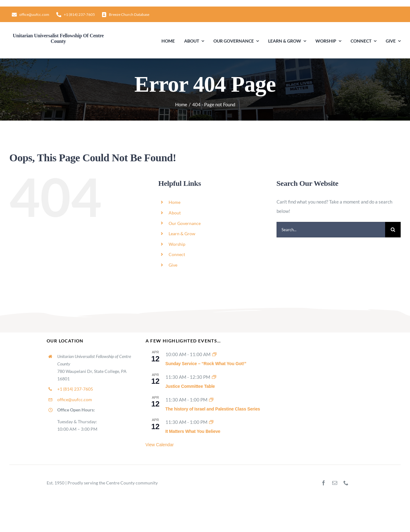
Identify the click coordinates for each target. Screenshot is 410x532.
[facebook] (324, 483)
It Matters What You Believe (193, 431)
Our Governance (185, 223)
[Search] (393, 230)
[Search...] (331, 230)
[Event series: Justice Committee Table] (214, 377)
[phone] (346, 483)
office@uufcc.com (75, 399)
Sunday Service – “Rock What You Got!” (206, 364)
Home (175, 202)
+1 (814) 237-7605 (75, 389)
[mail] (335, 483)
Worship (177, 244)
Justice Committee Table (190, 386)
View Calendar (160, 445)
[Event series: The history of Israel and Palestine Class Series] (211, 400)
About (175, 213)
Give (173, 265)
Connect (177, 254)
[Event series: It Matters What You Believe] (211, 422)
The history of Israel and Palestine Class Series (213, 409)
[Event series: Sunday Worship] (214, 354)
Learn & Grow (182, 234)
